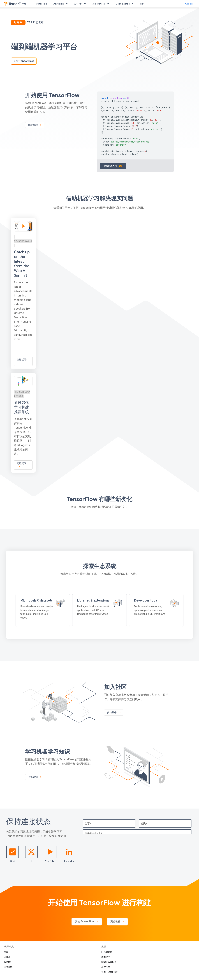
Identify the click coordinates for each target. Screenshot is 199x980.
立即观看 (21, 361)
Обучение (58, 4)
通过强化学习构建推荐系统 (21, 407)
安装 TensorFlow (24, 61)
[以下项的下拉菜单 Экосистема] (109, 4)
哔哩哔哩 (8, 967)
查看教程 (35, 125)
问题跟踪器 (107, 952)
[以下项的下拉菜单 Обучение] (68, 4)
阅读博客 (21, 465)
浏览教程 (117, 922)
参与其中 (114, 713)
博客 (6, 952)
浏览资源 (35, 777)
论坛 (13, 854)
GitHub (189, 4)
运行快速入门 (113, 166)
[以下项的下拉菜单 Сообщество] (134, 4)
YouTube (50, 854)
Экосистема (99, 4)
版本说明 (106, 957)
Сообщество (123, 4)
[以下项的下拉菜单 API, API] (86, 4)
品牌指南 (106, 967)
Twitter (7, 962)
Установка (42, 4)
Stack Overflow (109, 962)
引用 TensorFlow (109, 972)
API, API (78, 4)
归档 (44, 836)
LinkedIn (69, 854)
